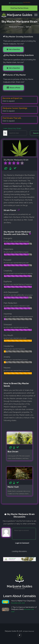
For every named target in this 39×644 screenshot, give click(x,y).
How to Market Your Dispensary (23, 601)
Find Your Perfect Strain (19, 8)
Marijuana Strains (16, 26)
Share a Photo (15, 88)
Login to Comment (22, 543)
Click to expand (9, 101)
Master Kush (17, 186)
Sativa (28, 26)
